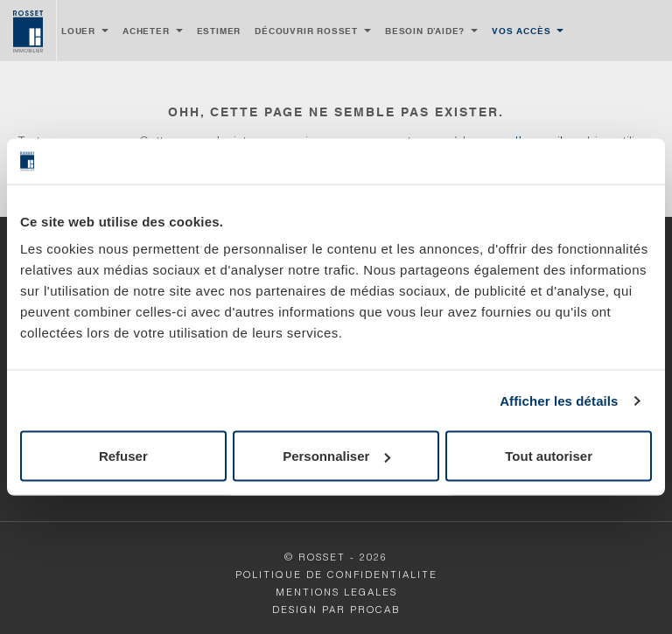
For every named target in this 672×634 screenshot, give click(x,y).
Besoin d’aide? (425, 31)
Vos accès (521, 31)
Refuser (123, 456)
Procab (375, 611)
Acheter (146, 31)
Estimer (219, 31)
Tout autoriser (549, 456)
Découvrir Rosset (306, 31)
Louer (78, 31)
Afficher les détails (559, 400)
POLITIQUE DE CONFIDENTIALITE (336, 576)
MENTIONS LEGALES (336, 593)
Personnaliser (336, 456)
